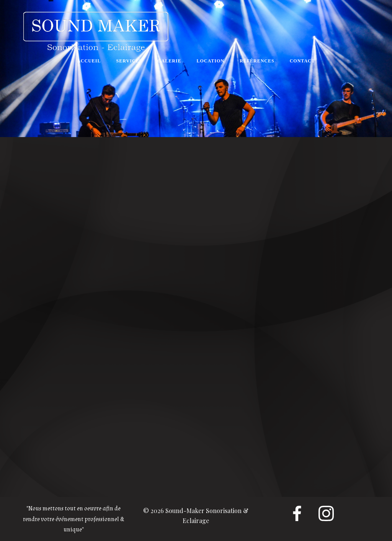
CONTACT (302, 61)
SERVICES (129, 61)
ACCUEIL (89, 61)
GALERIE (169, 61)
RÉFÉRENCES (257, 61)
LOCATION (211, 61)
